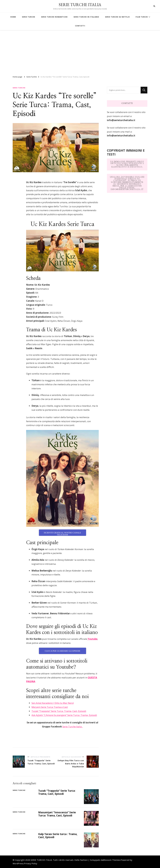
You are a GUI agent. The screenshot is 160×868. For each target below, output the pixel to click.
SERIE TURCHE (29, 17)
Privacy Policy (31, 863)
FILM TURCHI (142, 17)
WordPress (18, 863)
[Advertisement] (80, 52)
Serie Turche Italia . (73, 727)
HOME (13, 17)
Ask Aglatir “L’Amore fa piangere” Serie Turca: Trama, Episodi (64, 715)
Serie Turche (19, 88)
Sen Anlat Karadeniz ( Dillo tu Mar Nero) (53, 703)
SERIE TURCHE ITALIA (80, 5)
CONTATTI (80, 26)
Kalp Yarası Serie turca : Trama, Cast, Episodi (58, 836)
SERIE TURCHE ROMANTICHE (54, 17)
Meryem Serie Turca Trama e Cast (50, 707)
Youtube (92, 639)
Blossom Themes (112, 860)
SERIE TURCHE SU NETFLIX (117, 17)
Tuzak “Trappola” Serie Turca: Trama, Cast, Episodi (59, 711)
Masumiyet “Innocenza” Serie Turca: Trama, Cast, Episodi (57, 814)
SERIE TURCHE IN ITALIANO (86, 17)
